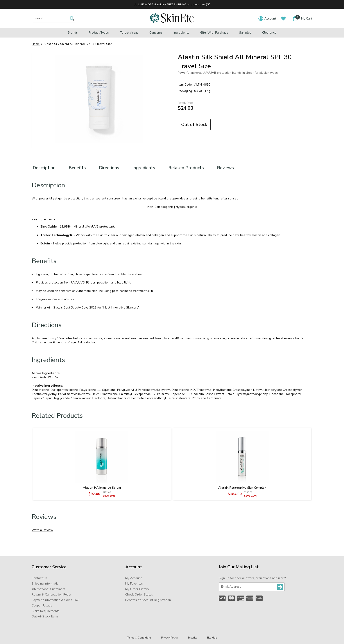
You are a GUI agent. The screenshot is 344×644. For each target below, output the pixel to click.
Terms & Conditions (139, 638)
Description (44, 168)
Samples (245, 33)
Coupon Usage (42, 605)
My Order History (137, 589)
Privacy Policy (170, 638)
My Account (133, 578)
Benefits (77, 168)
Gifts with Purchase (214, 33)
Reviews (225, 168)
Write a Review (42, 530)
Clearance (269, 33)
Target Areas (129, 33)
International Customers (48, 589)
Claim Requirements (46, 611)
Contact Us (39, 578)
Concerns (156, 33)
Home (36, 44)
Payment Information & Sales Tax (55, 600)
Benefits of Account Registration (148, 600)
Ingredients (181, 33)
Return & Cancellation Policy (52, 595)
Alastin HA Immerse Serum (102, 488)
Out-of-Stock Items (45, 616)
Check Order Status (139, 595)
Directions (109, 168)
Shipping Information (46, 584)
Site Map (212, 638)
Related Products (186, 168)
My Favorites (134, 584)
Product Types (99, 33)
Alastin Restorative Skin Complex (242, 488)
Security (192, 638)
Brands (73, 33)
